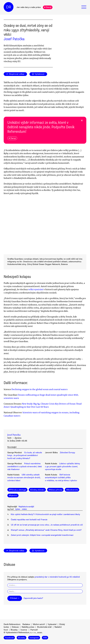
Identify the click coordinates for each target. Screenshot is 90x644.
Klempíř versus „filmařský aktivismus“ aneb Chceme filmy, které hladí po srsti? (46, 530)
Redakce (26, 624)
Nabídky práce (28, 627)
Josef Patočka (14, 39)
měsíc (24, 509)
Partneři (34, 630)
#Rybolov (13, 495)
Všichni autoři (39, 624)
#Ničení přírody (55, 490)
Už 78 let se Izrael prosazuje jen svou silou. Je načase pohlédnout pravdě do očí (47, 525)
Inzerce (24, 630)
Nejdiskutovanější (26, 507)
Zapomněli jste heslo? (33, 598)
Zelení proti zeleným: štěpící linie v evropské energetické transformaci (42, 535)
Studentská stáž (44, 627)
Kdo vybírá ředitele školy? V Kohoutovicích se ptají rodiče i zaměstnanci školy (45, 514)
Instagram (34, 638)
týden (18, 509)
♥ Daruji (48, 7)
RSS (45, 638)
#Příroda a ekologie (17, 490)
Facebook (9, 638)
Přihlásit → (15, 598)
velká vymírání (36, 289)
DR (9, 7)
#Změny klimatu (37, 490)
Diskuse (15, 627)
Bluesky (14, 630)
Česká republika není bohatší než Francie (29, 520)
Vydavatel (52, 624)
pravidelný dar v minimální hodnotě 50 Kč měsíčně (57, 577)
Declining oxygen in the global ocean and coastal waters (40, 389)
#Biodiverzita (72, 490)
